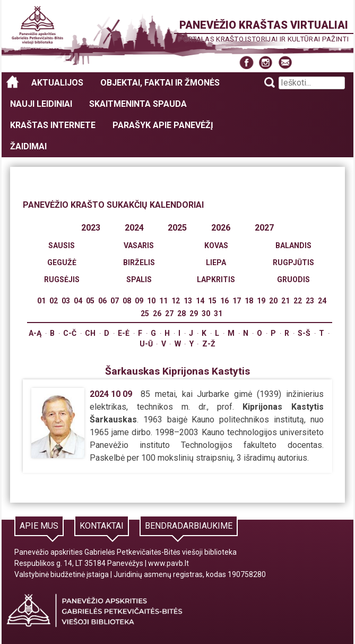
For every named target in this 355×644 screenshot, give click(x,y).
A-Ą (35, 333)
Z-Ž (209, 344)
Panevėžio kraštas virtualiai (264, 25)
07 (115, 301)
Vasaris (139, 245)
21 (285, 301)
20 (273, 301)
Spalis (139, 279)
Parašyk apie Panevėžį (163, 125)
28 (181, 313)
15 (212, 301)
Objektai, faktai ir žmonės (160, 83)
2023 (91, 228)
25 (145, 313)
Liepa (216, 262)
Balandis (293, 245)
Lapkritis (216, 279)
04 (78, 301)
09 (139, 301)
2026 (221, 228)
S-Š (304, 333)
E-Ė (124, 333)
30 (206, 313)
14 (200, 301)
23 (310, 301)
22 (298, 301)
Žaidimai (28, 146)
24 (322, 301)
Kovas (216, 245)
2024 (134, 228)
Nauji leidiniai (41, 104)
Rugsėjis (62, 279)
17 (237, 301)
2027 (264, 228)
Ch (90, 333)
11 (163, 301)
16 (224, 301)
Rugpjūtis (293, 262)
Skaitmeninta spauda (138, 104)
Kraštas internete (53, 125)
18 (249, 301)
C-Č (70, 333)
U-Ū (146, 344)
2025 (177, 228)
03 (66, 301)
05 (90, 301)
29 (194, 313)
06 (102, 301)
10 (151, 301)
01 (41, 301)
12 (176, 301)
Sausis (62, 245)
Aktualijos (57, 83)
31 (218, 313)
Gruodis (293, 279)
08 (127, 301)
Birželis (139, 262)
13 (188, 301)
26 (157, 313)
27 (169, 313)
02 (54, 301)
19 (261, 301)
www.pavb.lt (168, 563)
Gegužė (62, 262)
